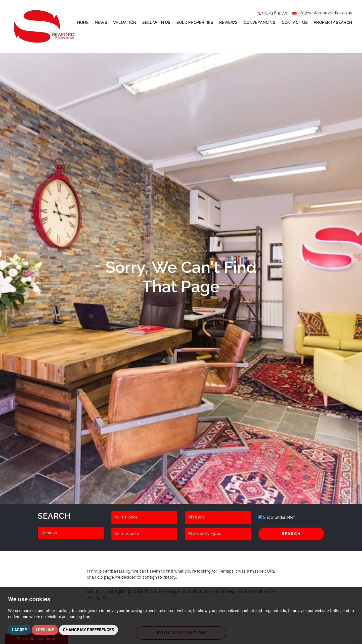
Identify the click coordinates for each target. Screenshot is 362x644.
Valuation (125, 23)
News (101, 23)
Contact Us (295, 23)
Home (83, 23)
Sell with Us (156, 23)
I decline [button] (45, 630)
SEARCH (291, 534)
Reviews (228, 23)
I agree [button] (19, 630)
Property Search (333, 23)
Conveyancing (260, 23)
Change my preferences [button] (89, 630)
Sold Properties (195, 23)
